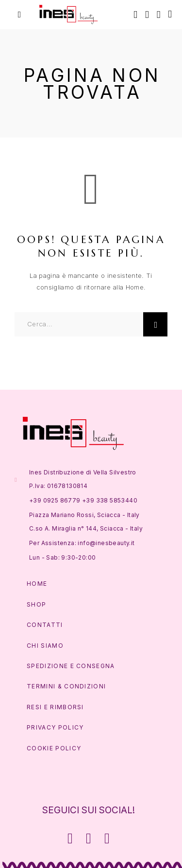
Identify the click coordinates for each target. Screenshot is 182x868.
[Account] (147, 14)
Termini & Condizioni (66, 686)
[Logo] (69, 15)
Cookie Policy (54, 748)
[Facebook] (70, 838)
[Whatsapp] (107, 838)
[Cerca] (135, 14)
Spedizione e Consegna (71, 666)
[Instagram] (89, 838)
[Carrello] (170, 14)
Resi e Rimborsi (55, 707)
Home (37, 584)
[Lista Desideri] (159, 14)
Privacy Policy (55, 727)
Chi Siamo (45, 646)
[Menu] (19, 15)
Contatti (45, 625)
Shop (36, 604)
